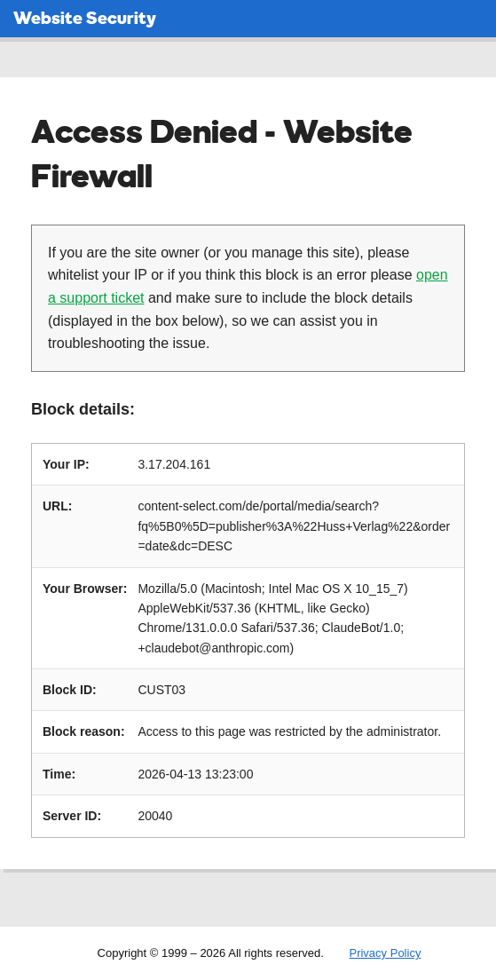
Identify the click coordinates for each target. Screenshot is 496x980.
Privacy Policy (385, 953)
